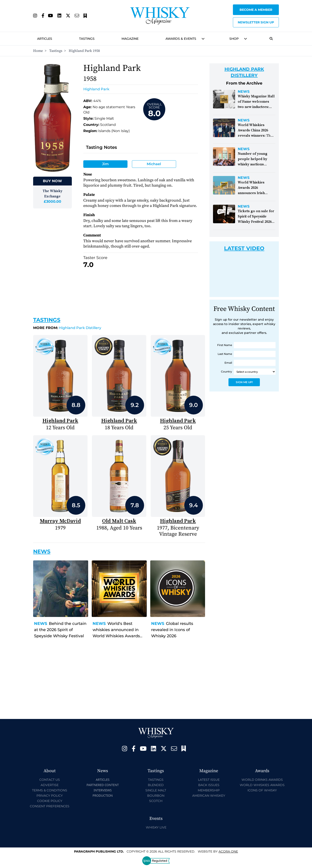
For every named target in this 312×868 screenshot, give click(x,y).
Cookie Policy (50, 801)
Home (38, 51)
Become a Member (256, 10)
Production (103, 795)
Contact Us (50, 780)
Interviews (103, 790)
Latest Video (244, 248)
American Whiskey (209, 796)
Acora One (228, 851)
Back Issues (209, 785)
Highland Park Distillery (67, 328)
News (41, 624)
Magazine (130, 39)
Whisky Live (156, 827)
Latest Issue (209, 780)
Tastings (87, 39)
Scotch (156, 801)
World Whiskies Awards (262, 785)
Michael (154, 164)
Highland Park (96, 89)
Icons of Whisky (262, 790)
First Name (225, 345)
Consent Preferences (50, 806)
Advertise (50, 785)
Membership (209, 790)
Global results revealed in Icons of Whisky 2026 (172, 630)
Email (228, 363)
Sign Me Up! (244, 382)
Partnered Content (103, 785)
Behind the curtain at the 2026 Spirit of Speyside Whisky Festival (60, 630)
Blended (156, 785)
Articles (45, 39)
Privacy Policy (50, 796)
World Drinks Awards (262, 780)
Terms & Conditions (50, 790)
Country (226, 372)
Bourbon (156, 796)
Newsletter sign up (256, 22)
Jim (105, 164)
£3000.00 (52, 201)
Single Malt (156, 790)
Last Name (225, 354)
